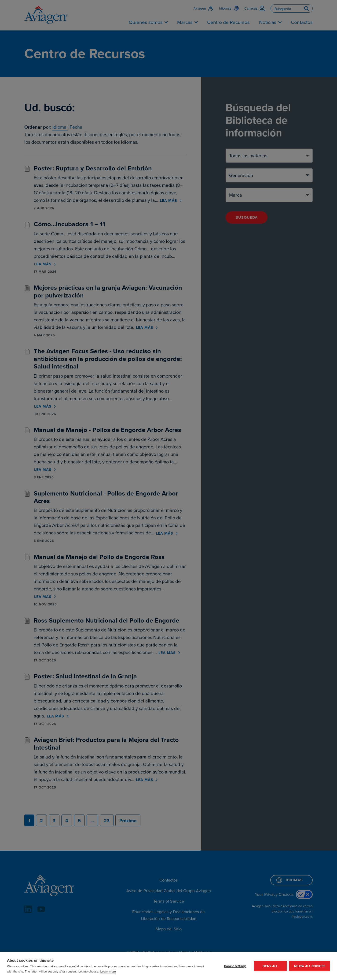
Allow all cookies (310, 966)
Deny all (270, 966)
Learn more (108, 971)
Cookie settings (235, 966)
